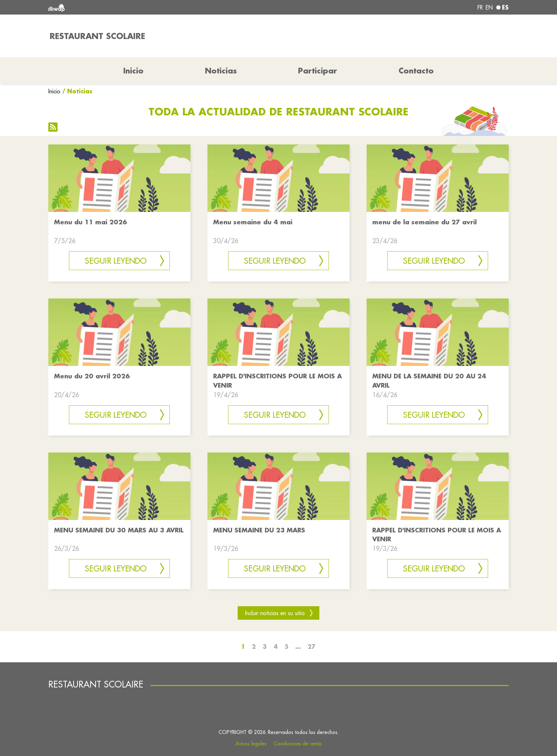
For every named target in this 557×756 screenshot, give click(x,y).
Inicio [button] (133, 71)
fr (480, 7)
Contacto (416, 71)
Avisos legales (251, 744)
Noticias (221, 71)
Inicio (54, 91)
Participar (318, 71)
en (489, 7)
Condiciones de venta (298, 744)
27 (312, 647)
